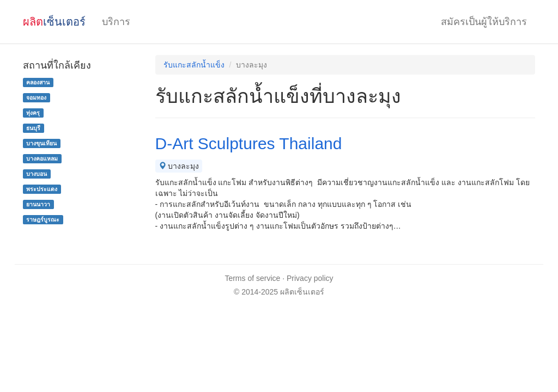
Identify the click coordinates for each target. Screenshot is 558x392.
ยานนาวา (38, 204)
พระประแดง (42, 189)
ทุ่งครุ (33, 113)
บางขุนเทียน (41, 143)
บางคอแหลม (42, 158)
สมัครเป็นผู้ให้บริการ (484, 22)
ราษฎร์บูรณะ (43, 219)
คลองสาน (38, 82)
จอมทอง (36, 97)
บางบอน (37, 174)
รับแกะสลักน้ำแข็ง (194, 65)
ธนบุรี (33, 128)
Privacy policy (310, 278)
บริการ (116, 22)
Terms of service (252, 278)
